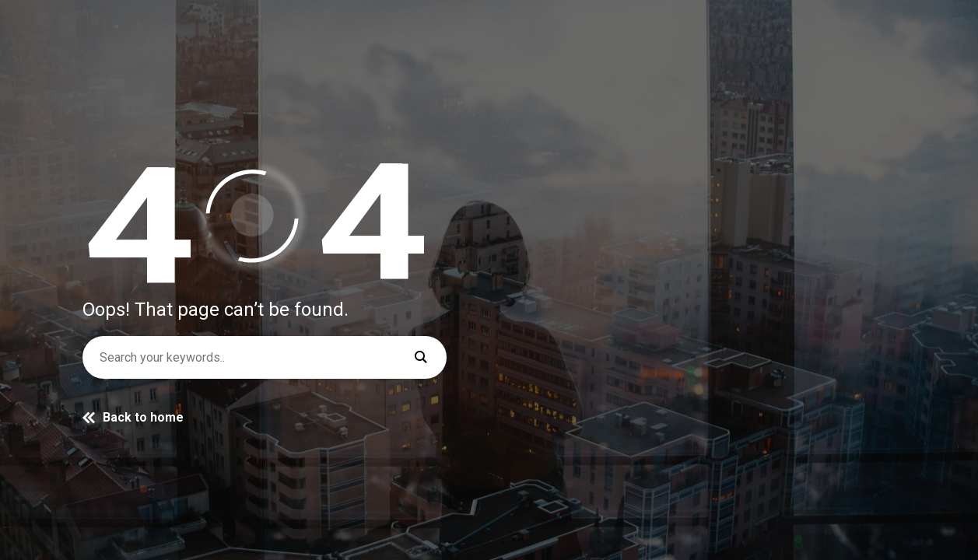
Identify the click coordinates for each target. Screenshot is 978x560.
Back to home (133, 417)
